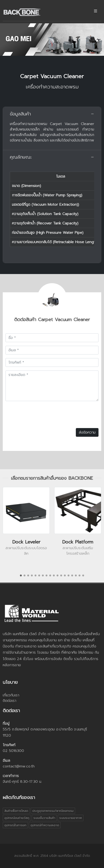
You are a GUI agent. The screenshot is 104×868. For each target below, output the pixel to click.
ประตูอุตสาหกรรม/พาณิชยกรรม (53, 811)
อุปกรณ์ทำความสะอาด (45, 825)
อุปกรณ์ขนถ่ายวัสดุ (17, 818)
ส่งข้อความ (87, 432)
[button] (21, 575)
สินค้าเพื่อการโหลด (16, 811)
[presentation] (40, 414)
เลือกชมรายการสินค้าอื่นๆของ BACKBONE (52, 478)
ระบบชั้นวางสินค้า (44, 818)
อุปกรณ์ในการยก (15, 825)
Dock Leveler (26, 542)
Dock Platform (78, 542)
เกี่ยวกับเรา (11, 695)
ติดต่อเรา (10, 701)
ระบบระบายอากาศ (71, 818)
